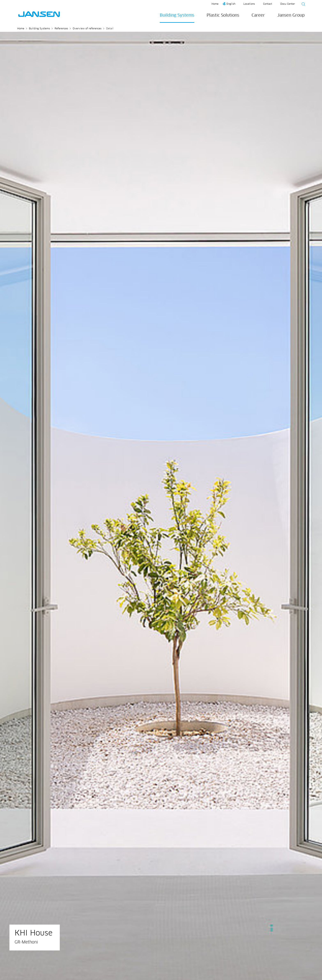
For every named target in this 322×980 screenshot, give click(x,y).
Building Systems (177, 15)
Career (258, 15)
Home (215, 4)
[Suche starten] (302, 5)
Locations (249, 4)
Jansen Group (291, 15)
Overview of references (87, 29)
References (61, 29)
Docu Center (288, 4)
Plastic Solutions (223, 15)
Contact (268, 4)
